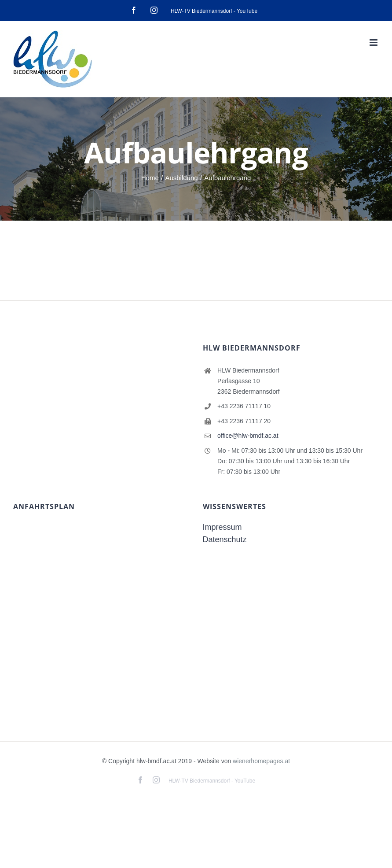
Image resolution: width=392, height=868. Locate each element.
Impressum (222, 527)
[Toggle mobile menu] (374, 42)
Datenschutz (225, 539)
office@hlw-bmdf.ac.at (248, 436)
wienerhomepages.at (261, 761)
